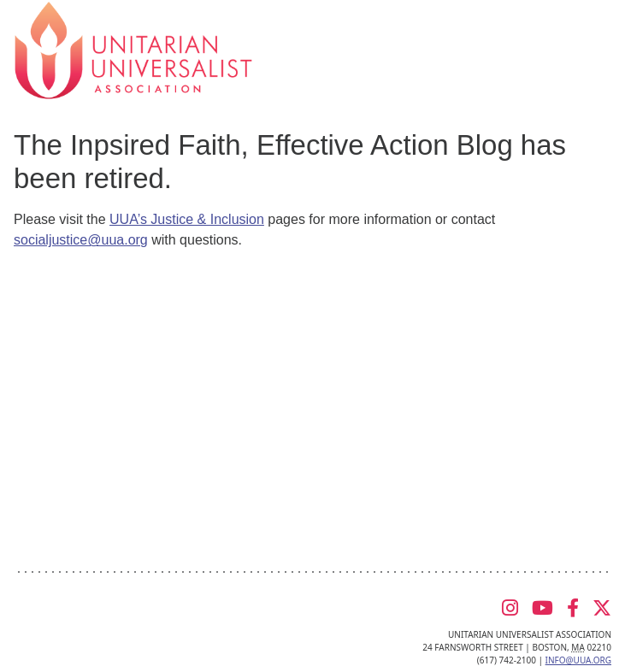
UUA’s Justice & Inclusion (187, 219)
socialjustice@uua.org (81, 240)
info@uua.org (578, 660)
